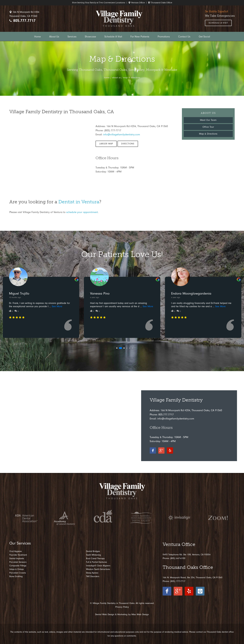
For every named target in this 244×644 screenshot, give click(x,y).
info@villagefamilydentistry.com (122, 134)
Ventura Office (137, 3)
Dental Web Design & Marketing (111, 614)
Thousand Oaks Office (160, 3)
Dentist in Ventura (79, 202)
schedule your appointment (82, 212)
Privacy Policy (122, 607)
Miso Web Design (140, 614)
